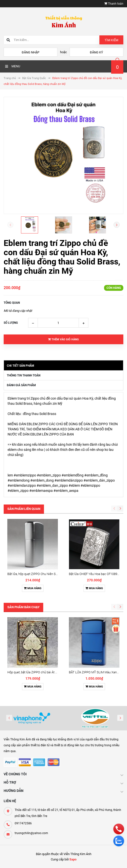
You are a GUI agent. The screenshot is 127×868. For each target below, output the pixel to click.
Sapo (73, 859)
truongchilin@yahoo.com (31, 833)
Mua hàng (33, 588)
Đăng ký (96, 52)
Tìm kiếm (111, 40)
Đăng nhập (31, 52)
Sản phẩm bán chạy (23, 607)
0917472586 (23, 823)
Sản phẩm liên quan (24, 509)
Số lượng (11, 323)
